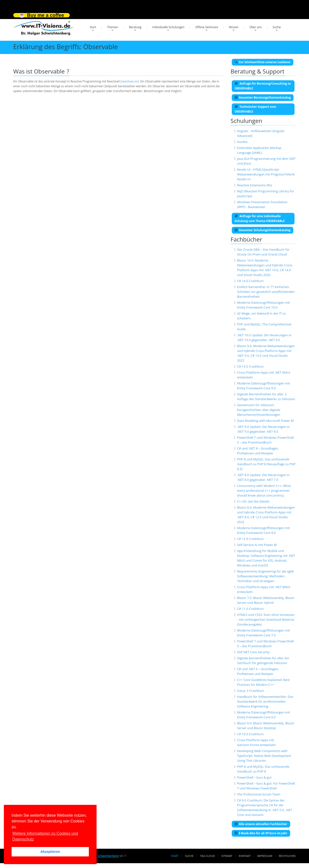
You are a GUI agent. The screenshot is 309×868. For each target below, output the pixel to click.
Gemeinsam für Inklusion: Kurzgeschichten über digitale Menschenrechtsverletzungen (259, 410)
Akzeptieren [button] (50, 852)
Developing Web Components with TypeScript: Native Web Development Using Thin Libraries (264, 756)
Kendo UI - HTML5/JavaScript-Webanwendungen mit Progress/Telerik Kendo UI (266, 174)
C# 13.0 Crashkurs (250, 366)
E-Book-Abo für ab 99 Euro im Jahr (261, 833)
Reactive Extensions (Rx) (255, 185)
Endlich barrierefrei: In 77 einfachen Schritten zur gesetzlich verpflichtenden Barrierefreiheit (266, 292)
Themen (112, 27)
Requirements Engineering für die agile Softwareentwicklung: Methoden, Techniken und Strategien (265, 576)
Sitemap (227, 856)
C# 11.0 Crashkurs (250, 609)
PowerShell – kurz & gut (254, 777)
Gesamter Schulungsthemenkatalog (263, 230)
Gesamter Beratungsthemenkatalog (263, 98)
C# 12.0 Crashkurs (250, 539)
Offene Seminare (207, 27)
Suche (277, 27)
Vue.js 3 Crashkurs (250, 691)
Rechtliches (287, 856)
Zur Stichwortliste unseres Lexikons (263, 62)
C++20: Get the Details (253, 501)
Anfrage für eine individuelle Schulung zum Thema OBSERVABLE (260, 219)
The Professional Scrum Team (259, 794)
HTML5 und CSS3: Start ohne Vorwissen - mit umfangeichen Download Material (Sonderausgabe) (266, 619)
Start (93, 27)
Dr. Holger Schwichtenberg (101, 856)
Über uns (256, 27)
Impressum (265, 856)
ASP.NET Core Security (253, 652)
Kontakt (245, 856)
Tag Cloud (207, 856)
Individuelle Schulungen (168, 27)
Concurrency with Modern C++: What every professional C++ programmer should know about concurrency (264, 491)
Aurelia (242, 142)
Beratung (135, 27)
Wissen (234, 27)
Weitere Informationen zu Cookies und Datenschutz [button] (45, 836)
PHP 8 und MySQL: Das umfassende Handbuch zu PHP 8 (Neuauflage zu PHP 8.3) (266, 464)
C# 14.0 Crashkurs (250, 281)
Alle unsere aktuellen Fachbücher (261, 824)
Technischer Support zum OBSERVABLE (255, 109)
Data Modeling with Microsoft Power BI (265, 421)
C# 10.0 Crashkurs (250, 734)
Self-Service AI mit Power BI (257, 545)
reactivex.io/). (130, 81)
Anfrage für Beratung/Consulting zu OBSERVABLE (263, 86)
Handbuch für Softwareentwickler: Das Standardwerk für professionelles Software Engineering (265, 701)
